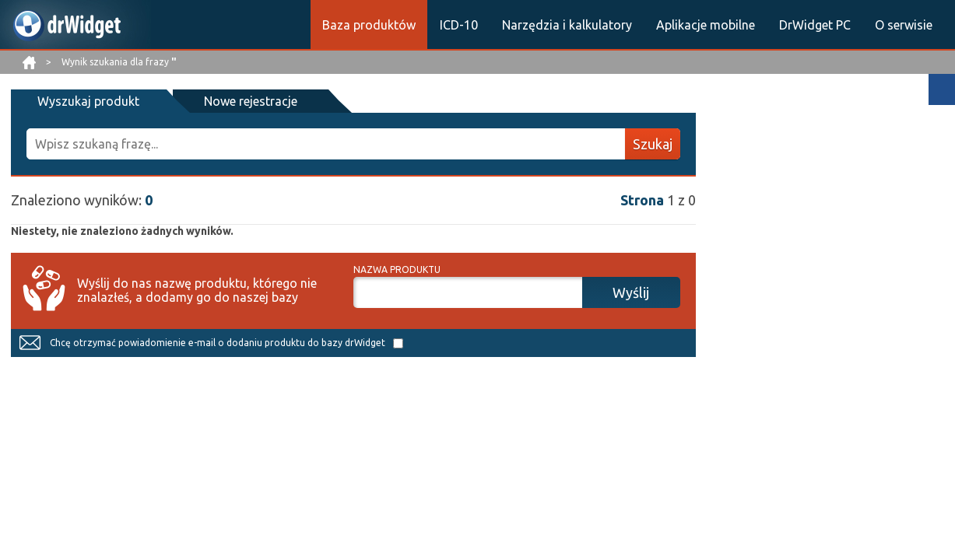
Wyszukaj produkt (88, 101)
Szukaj (653, 144)
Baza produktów (369, 25)
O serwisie (904, 25)
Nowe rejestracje (251, 101)
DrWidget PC (815, 25)
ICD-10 (459, 25)
